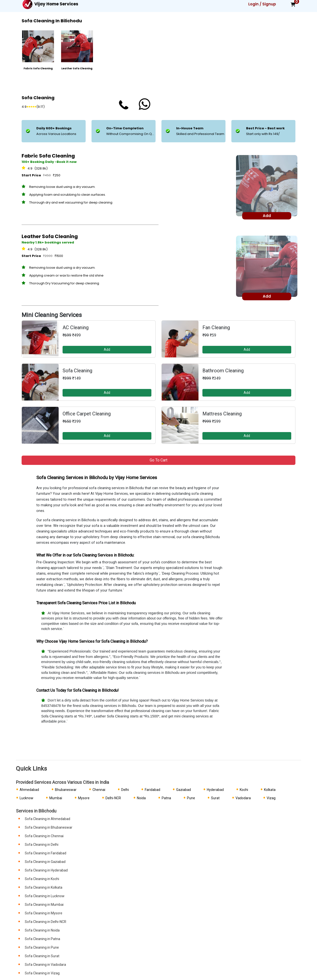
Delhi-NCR (113, 798)
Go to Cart (158, 460)
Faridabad (152, 790)
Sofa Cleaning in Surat (42, 956)
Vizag (271, 798)
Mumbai (56, 798)
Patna (166, 798)
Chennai (99, 790)
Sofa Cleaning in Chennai (44, 836)
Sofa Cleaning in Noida (42, 930)
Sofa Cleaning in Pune (42, 947)
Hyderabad (215, 790)
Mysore (84, 798)
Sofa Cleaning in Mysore (44, 913)
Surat (215, 798)
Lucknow (26, 798)
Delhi (125, 790)
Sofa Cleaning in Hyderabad (46, 870)
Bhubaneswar (66, 790)
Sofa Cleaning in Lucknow (45, 896)
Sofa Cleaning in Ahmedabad (47, 819)
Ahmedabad (29, 790)
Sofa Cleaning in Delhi (42, 845)
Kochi (244, 790)
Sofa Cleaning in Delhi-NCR (46, 922)
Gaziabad (184, 790)
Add (107, 350)
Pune (191, 798)
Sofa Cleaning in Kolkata (44, 887)
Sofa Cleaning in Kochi (42, 879)
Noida (141, 798)
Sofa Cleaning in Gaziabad (45, 862)
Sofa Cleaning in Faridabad (46, 853)
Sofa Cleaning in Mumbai (44, 905)
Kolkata (270, 790)
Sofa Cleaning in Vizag (42, 973)
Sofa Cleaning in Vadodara (45, 965)
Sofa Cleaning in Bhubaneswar (49, 827)
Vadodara (243, 798)
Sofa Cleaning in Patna (42, 939)
